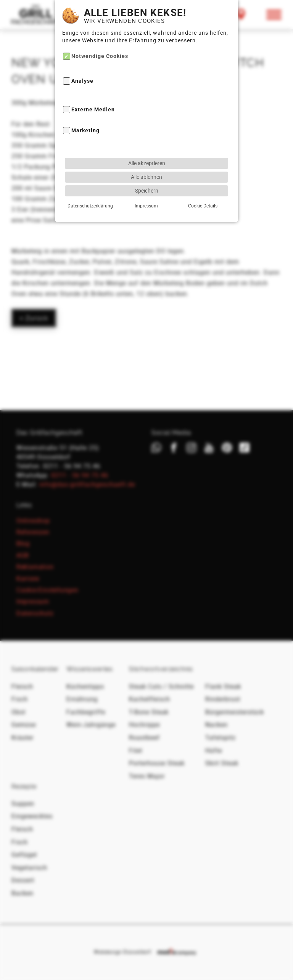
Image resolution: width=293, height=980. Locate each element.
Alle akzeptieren (147, 147)
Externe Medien (93, 94)
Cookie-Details (203, 190)
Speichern (147, 174)
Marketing (85, 115)
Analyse (82, 65)
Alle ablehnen (146, 161)
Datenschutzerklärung (90, 190)
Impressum (146, 190)
